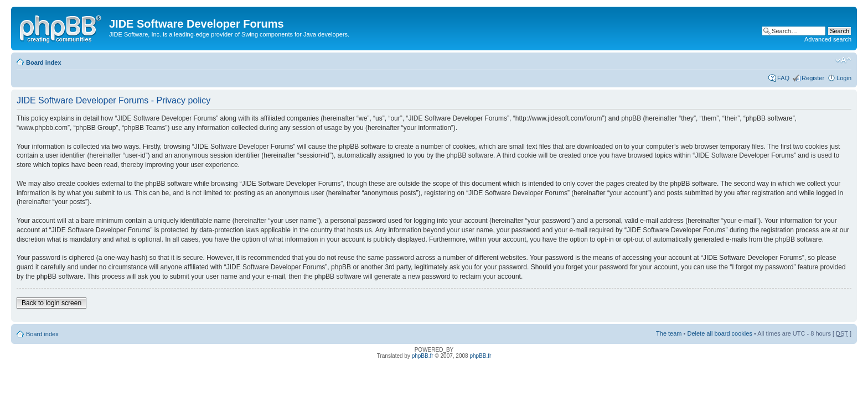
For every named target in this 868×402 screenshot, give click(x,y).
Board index (44, 62)
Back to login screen (51, 303)
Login (844, 78)
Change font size (843, 60)
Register (813, 78)
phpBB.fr (423, 356)
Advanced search (828, 39)
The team (669, 333)
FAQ (783, 78)
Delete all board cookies (719, 333)
